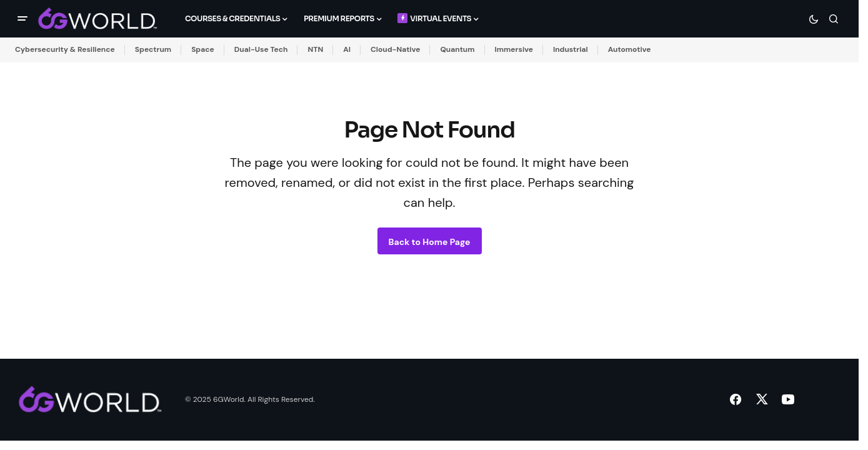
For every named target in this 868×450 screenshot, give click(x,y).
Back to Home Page (430, 242)
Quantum (457, 49)
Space (203, 49)
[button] (22, 19)
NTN (315, 49)
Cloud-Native (395, 49)
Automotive (630, 49)
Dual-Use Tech (261, 49)
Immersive (514, 49)
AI (347, 49)
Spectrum (153, 49)
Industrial (571, 49)
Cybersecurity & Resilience (65, 49)
